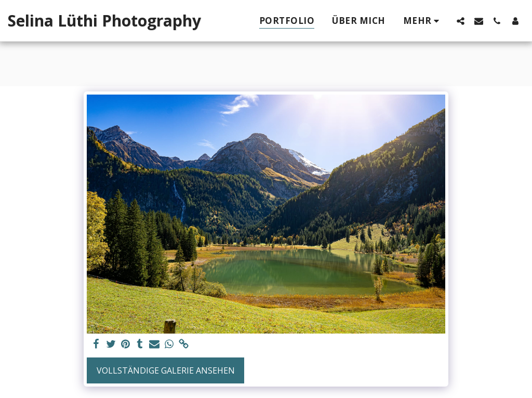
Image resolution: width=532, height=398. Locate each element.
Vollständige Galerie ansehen (166, 370)
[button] (461, 21)
